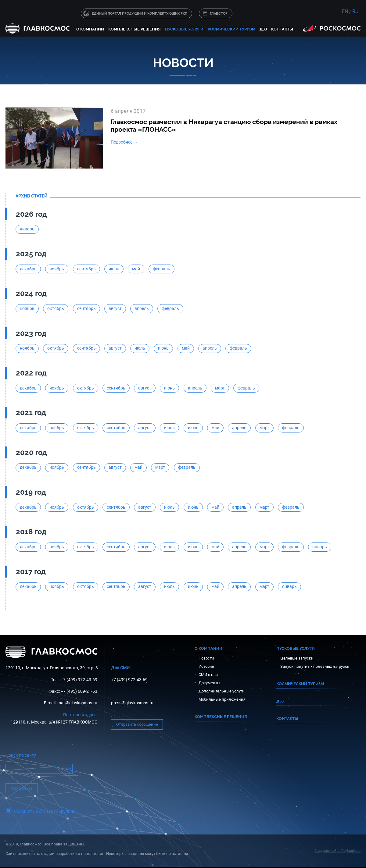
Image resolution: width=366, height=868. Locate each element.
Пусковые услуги (184, 29)
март (220, 388)
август (115, 309)
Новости (206, 658)
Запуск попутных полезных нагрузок (315, 666)
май (136, 269)
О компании (90, 29)
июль (114, 269)
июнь (163, 348)
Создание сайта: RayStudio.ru (337, 851)
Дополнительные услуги (222, 691)
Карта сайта (22, 788)
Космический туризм (231, 29)
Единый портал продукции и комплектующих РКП (140, 13)
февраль (161, 269)
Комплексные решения (135, 29)
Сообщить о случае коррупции (45, 811)
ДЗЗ (263, 29)
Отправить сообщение (137, 724)
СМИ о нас (208, 675)
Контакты (282, 29)
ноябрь (57, 269)
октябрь (56, 309)
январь (27, 229)
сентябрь (86, 269)
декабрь (28, 269)
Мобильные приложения (222, 699)
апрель (142, 309)
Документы (209, 683)
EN (345, 11)
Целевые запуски (297, 658)
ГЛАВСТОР (219, 13)
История (206, 666)
